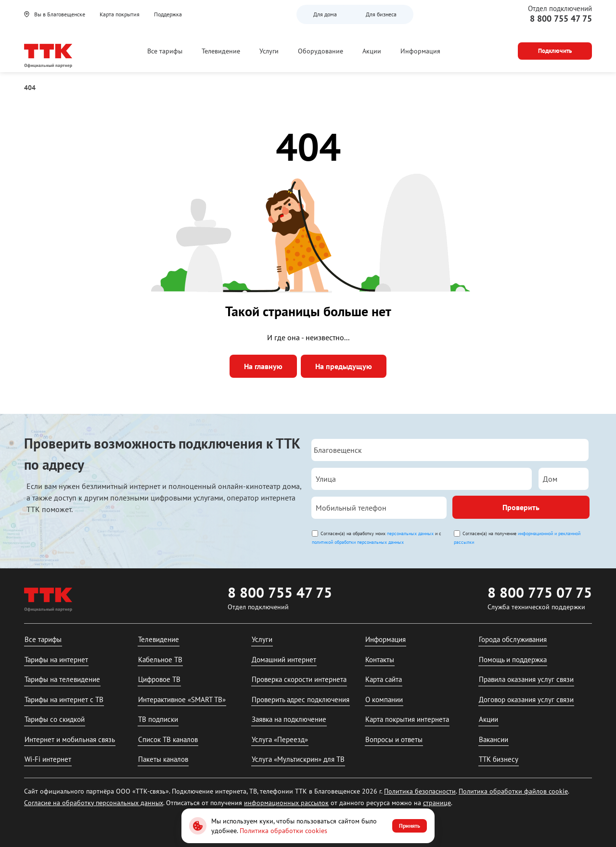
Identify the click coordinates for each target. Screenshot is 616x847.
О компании (384, 699)
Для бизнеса (381, 14)
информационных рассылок (286, 803)
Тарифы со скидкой (55, 719)
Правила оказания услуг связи (526, 679)
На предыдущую (344, 366)
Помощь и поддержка (513, 660)
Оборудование (321, 51)
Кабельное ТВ (160, 660)
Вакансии (494, 739)
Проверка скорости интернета (299, 679)
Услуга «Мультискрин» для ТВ (298, 759)
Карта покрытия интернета (407, 719)
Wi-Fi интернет (48, 759)
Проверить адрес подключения (301, 699)
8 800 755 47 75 (561, 19)
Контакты (380, 660)
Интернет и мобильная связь (70, 739)
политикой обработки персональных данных (358, 542)
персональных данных (410, 533)
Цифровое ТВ (159, 679)
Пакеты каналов (163, 759)
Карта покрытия (120, 14)
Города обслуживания (513, 639)
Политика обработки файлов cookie (513, 791)
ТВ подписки (158, 719)
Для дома (325, 14)
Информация (420, 51)
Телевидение (221, 51)
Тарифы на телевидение (62, 679)
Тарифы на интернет (56, 660)
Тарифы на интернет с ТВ (64, 699)
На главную (263, 366)
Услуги (269, 51)
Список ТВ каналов (168, 739)
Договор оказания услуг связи (526, 699)
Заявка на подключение (289, 719)
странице (437, 803)
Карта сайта (384, 679)
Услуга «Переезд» (280, 739)
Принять (410, 826)
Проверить (521, 507)
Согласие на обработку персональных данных (94, 803)
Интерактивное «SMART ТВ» (182, 699)
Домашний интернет (284, 660)
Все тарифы (165, 51)
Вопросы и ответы (394, 739)
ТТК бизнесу (499, 759)
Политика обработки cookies (283, 831)
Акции (372, 51)
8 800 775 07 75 (540, 592)
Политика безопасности (420, 791)
